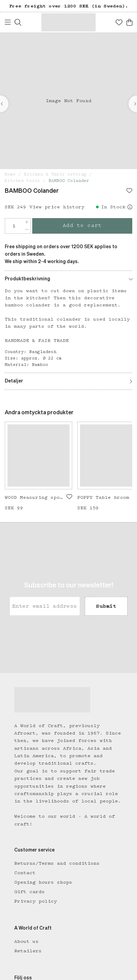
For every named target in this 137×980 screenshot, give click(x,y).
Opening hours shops (43, 882)
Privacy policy (36, 901)
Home (10, 174)
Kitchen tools (22, 181)
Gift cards (30, 892)
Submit (106, 606)
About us (26, 941)
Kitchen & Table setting (55, 174)
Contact (25, 873)
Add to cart (82, 226)
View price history (57, 207)
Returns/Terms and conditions (57, 863)
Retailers (28, 951)
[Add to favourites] (129, 191)
